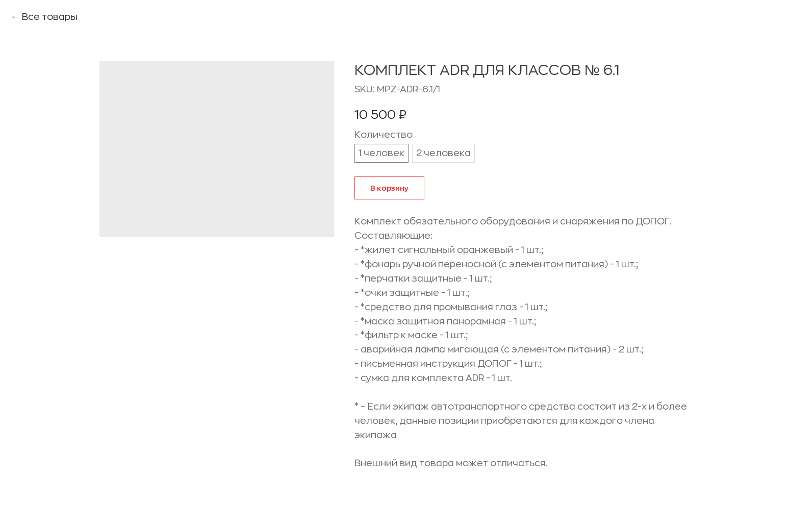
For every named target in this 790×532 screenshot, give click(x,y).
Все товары (50, 17)
